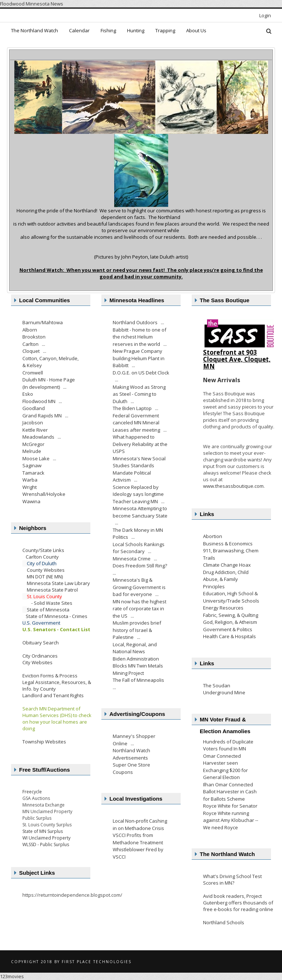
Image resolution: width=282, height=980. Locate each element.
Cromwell (33, 373)
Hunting (136, 30)
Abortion (213, 536)
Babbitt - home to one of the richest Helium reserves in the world (140, 337)
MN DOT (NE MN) (45, 577)
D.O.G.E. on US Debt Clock (141, 373)
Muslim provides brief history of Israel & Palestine (137, 630)
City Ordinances (40, 656)
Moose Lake (37, 458)
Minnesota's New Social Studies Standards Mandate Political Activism (139, 469)
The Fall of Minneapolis (139, 680)
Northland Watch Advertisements (131, 754)
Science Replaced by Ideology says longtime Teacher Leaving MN (138, 494)
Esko (28, 394)
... (44, 344)
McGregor (33, 444)
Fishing (108, 30)
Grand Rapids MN (43, 416)
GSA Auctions (36, 798)
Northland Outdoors (136, 322)
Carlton (31, 344)
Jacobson (33, 423)
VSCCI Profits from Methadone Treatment (138, 839)
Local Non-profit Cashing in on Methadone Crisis (140, 824)
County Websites (46, 570)
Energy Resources (223, 608)
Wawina (31, 501)
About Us (196, 30)
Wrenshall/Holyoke (44, 494)
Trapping (165, 30)
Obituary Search (41, 643)
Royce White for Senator (230, 806)
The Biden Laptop (133, 408)
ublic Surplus (56, 844)
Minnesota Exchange (44, 805)
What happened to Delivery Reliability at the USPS (140, 444)
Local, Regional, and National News (135, 648)
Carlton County (42, 557)
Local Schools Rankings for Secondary (139, 548)
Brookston (34, 337)
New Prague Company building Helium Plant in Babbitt (139, 358)
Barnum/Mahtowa (43, 322)
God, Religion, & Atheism (230, 622)
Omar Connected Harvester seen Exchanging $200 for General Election (225, 767)
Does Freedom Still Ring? (140, 566)
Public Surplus (37, 818)
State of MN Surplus (43, 831)
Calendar (79, 30)
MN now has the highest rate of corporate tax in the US (140, 609)
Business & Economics (228, 544)
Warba (30, 480)
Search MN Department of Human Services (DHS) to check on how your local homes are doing (57, 718)
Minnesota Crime (132, 559)
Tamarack (33, 473)
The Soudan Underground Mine (224, 689)
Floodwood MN (39, 401)
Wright (30, 487)
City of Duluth (42, 563)
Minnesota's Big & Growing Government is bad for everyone (139, 587)
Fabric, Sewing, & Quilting (231, 615)
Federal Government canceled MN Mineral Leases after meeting (137, 423)
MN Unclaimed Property (47, 811)
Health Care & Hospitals (229, 636)
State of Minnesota (48, 610)
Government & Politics (228, 629)
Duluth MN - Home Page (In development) (49, 383)
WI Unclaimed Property (46, 838)
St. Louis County (44, 596)
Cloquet (32, 351)
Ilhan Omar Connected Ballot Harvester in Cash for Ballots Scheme (230, 792)
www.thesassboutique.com (233, 486)
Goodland (34, 408)
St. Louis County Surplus (47, 825)
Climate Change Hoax (227, 565)
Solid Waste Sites (53, 603)
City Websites (37, 662)
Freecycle (32, 792)
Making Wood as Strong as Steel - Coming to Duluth (139, 394)
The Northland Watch (35, 30)
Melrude (32, 451)
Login (265, 15)
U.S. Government (41, 623)
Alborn (30, 330)
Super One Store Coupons (131, 768)
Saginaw (32, 465)
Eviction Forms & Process (50, 676)
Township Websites (44, 742)
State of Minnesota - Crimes (57, 616)
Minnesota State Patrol (52, 590)
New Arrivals (222, 380)
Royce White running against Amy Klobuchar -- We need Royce (231, 820)
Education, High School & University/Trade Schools (231, 597)
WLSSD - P (32, 844)
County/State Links (43, 550)
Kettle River (35, 430)
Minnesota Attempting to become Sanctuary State (140, 512)
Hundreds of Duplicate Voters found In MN (228, 745)
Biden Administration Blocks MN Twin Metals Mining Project (138, 666)
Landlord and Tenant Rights (53, 695)
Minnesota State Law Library (58, 583)
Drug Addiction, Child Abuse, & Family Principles (226, 579)
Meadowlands (39, 437)
